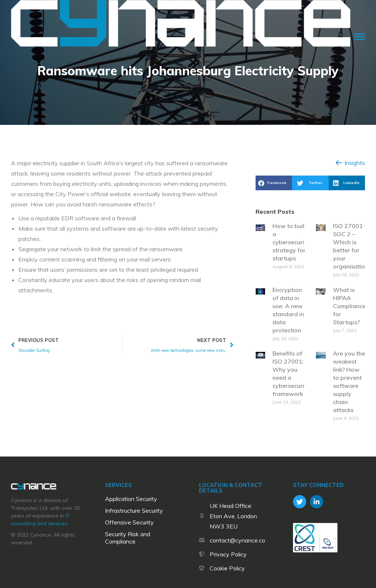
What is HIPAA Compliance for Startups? (349, 306)
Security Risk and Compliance (128, 538)
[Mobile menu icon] (359, 37)
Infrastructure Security (134, 511)
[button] (350, 163)
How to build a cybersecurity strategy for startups (291, 242)
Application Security (131, 499)
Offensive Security (129, 522)
